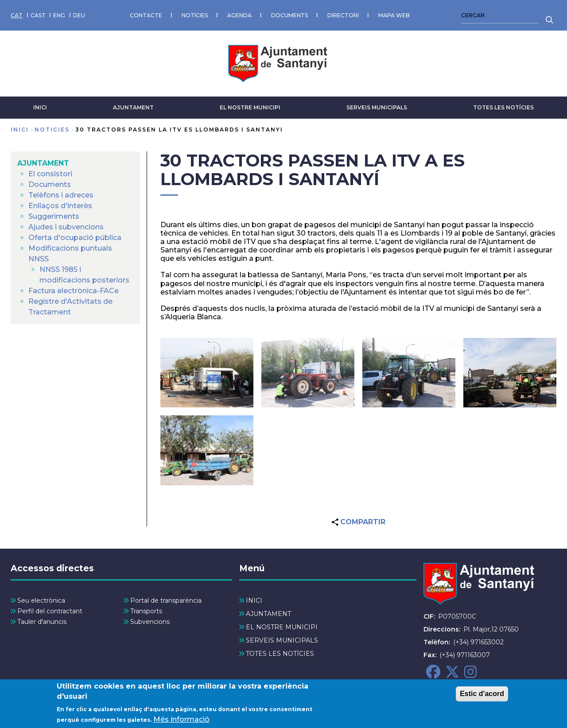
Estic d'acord (482, 697)
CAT (17, 15)
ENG (59, 15)
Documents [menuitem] (50, 184)
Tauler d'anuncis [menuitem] (42, 622)
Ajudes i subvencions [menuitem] (66, 227)
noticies (52, 130)
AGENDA (239, 15)
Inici (20, 130)
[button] (207, 373)
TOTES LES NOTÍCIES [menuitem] (280, 654)
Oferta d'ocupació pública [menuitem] (75, 238)
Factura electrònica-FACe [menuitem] (74, 291)
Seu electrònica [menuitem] (41, 600)
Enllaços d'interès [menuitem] (60, 206)
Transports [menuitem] (146, 611)
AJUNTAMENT (133, 107)
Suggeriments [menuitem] (54, 216)
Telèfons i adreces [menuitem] (61, 195)
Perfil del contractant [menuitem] (50, 611)
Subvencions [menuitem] (150, 622)
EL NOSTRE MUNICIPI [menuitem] (282, 627)
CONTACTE (146, 15)
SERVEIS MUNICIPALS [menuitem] (282, 640)
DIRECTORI (343, 15)
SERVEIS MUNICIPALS (377, 107)
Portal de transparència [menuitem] (166, 600)
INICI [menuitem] (254, 600)
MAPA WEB (394, 15)
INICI (40, 107)
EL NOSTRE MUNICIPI (250, 107)
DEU (79, 15)
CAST (38, 15)
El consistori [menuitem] (50, 174)
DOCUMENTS (289, 15)
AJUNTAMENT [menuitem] (43, 163)
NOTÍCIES (195, 15)
